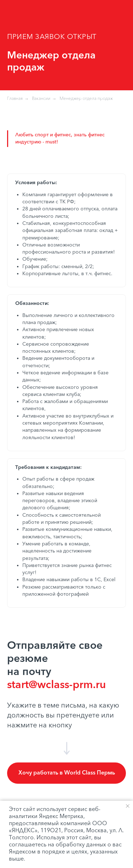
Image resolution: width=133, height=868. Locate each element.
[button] (66, 773)
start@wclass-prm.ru (56, 685)
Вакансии (41, 99)
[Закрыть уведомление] (128, 806)
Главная (15, 99)
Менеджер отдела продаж (86, 99)
